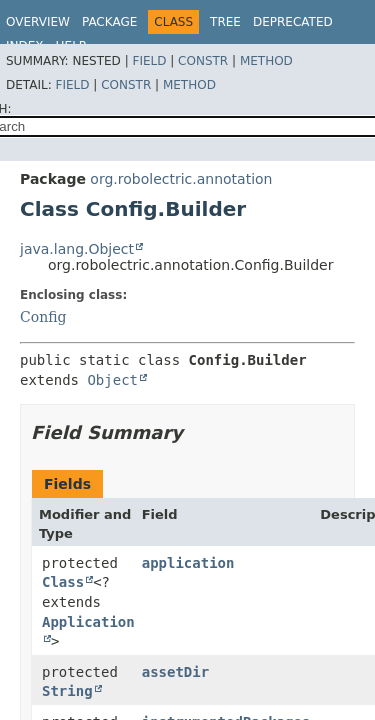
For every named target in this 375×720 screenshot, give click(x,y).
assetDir (175, 672)
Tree (225, 22)
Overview (38, 22)
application (188, 563)
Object (112, 380)
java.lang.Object (77, 249)
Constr (203, 61)
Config (43, 317)
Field (149, 61)
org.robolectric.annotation (181, 179)
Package (109, 22)
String (67, 691)
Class (63, 582)
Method (266, 61)
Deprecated (293, 22)
